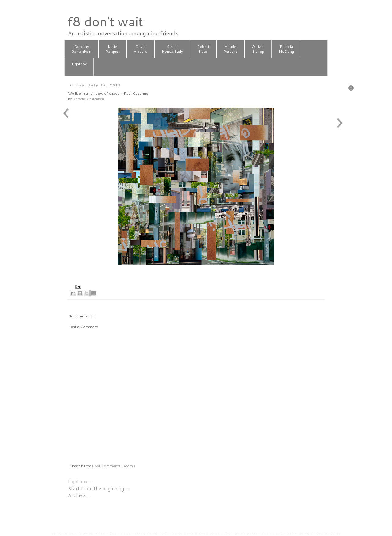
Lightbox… (80, 481)
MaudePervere (230, 49)
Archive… (79, 495)
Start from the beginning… (98, 488)
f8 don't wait (105, 21)
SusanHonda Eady (172, 49)
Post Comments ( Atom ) (113, 466)
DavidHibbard (140, 49)
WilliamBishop (258, 49)
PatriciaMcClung (286, 49)
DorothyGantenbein (81, 49)
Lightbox (79, 67)
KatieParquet (112, 49)
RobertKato (203, 49)
